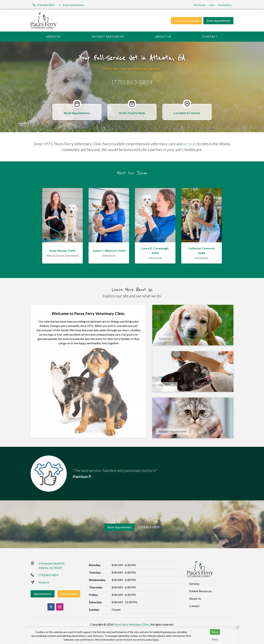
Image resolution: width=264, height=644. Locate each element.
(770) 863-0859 (132, 82)
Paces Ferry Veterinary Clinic (132, 624)
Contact (210, 36)
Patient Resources (108, 36)
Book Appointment (218, 21)
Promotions (225, 5)
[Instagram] (60, 607)
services (190, 144)
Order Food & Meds (186, 21)
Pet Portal (199, 5)
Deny (215, 639)
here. (156, 640)
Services (53, 36)
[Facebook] (51, 607)
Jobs (212, 5)
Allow (215, 632)
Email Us (44, 582)
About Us (163, 36)
